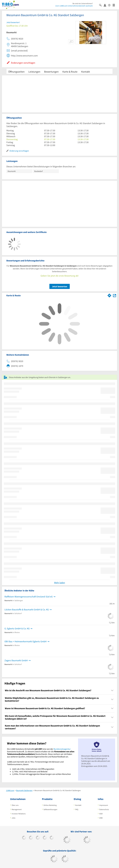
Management (17, 809)
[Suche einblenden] (101, 5)
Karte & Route (70, 72)
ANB (101, 818)
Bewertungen (51, 72)
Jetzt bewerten (60, 286)
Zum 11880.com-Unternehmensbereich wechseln (74, 6)
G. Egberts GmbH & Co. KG (17, 628)
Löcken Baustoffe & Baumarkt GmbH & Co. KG (27, 609)
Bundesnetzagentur (62, 749)
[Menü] (115, 5)
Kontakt (86, 72)
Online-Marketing (50, 805)
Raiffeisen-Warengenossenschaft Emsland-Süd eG (29, 597)
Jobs (13, 818)
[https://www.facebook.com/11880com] (24, 838)
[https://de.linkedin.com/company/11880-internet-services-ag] (52, 838)
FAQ (77, 809)
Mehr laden (60, 583)
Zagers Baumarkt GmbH (16, 660)
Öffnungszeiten (16, 72)
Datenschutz (104, 809)
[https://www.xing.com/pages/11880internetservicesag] (45, 838)
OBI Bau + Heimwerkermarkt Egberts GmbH (26, 641)
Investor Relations (19, 814)
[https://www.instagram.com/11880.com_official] (38, 838)
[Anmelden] (106, 5)
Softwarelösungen (50, 809)
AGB (101, 814)
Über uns (15, 805)
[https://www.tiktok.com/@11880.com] (31, 838)
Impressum (104, 805)
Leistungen (34, 72)
